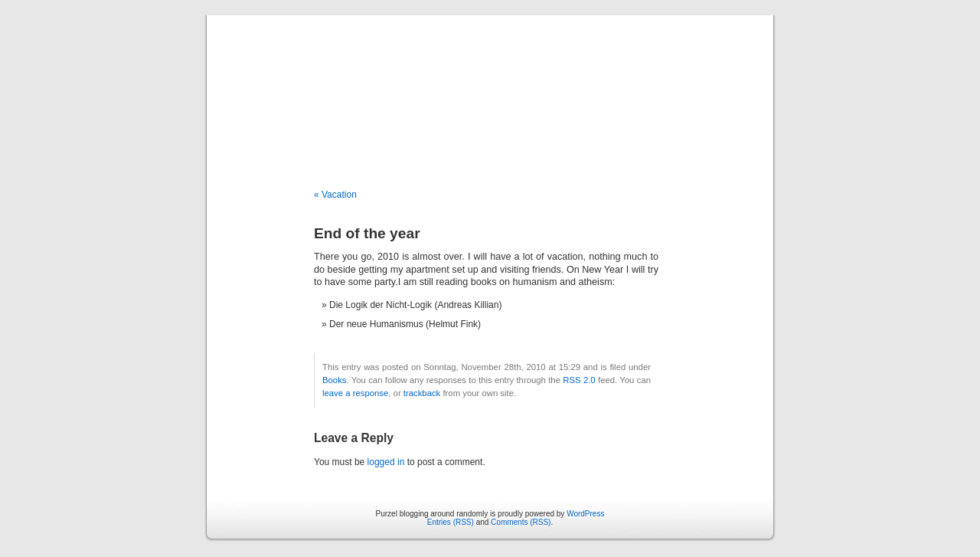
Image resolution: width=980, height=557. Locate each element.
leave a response (355, 393)
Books (334, 380)
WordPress (585, 514)
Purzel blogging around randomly (490, 86)
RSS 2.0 (579, 380)
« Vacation (335, 195)
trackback (422, 393)
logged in (386, 462)
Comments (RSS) (521, 522)
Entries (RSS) (451, 522)
